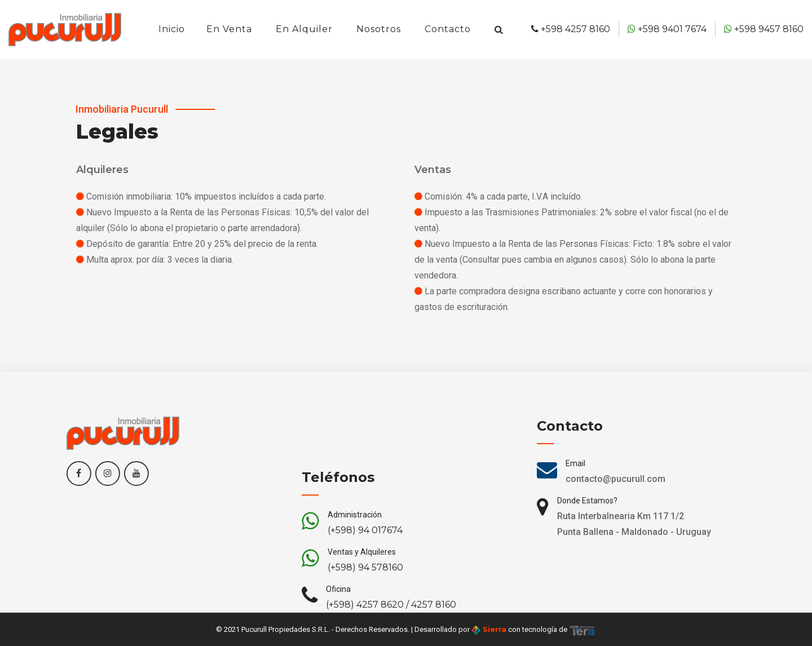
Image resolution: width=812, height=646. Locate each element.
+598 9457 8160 (764, 29)
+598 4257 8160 (571, 29)
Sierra (489, 630)
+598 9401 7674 (667, 29)
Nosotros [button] (379, 29)
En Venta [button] (229, 29)
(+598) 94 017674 (365, 557)
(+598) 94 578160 (365, 594)
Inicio (172, 29)
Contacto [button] (448, 29)
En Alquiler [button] (304, 29)
